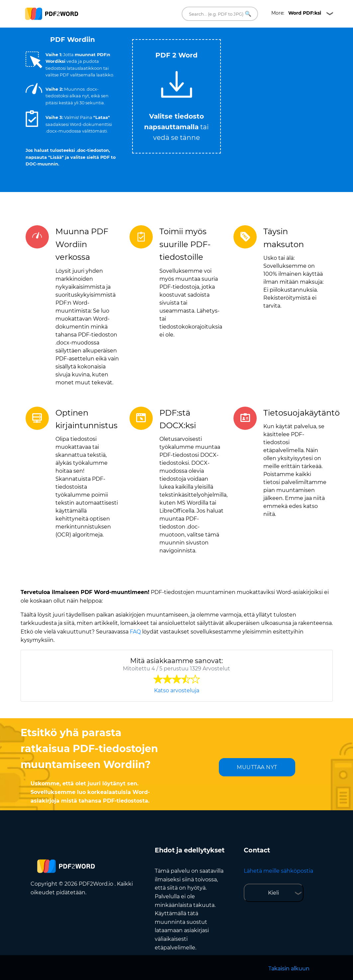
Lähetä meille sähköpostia (278, 871)
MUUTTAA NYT (257, 767)
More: (296, 13)
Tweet (203, 36)
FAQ (135, 632)
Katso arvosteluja (177, 690)
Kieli (273, 893)
